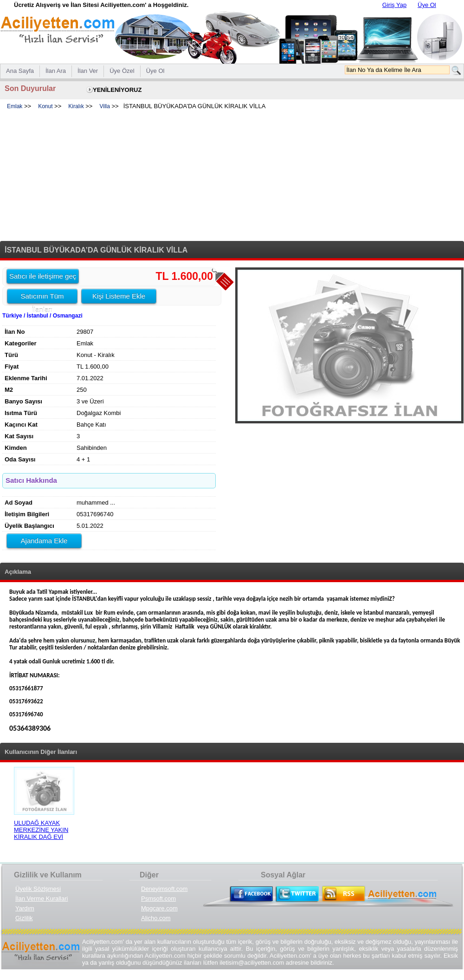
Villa (104, 106)
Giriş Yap (394, 5)
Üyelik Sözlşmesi (38, 889)
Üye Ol (427, 5)
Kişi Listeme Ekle (119, 296)
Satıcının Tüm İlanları (42, 298)
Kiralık (76, 106)
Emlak (15, 106)
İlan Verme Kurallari (42, 899)
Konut (45, 106)
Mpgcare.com (159, 908)
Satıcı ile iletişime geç (43, 276)
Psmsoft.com (158, 899)
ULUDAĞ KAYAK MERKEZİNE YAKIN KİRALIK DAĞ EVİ (41, 830)
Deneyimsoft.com (164, 889)
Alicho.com (156, 918)
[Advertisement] (232, 176)
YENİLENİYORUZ (117, 90)
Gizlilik (24, 918)
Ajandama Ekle (44, 541)
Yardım (25, 908)
